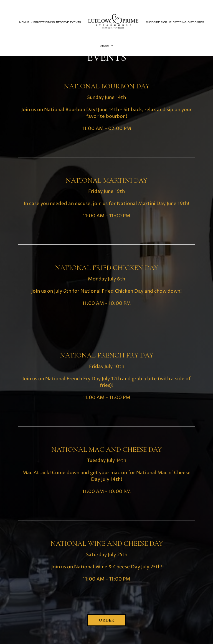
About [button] (106, 46)
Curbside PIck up (159, 22)
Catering (179, 22)
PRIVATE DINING (44, 22)
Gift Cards (196, 22)
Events (76, 22)
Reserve (63, 22)
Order (106, 620)
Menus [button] (26, 22)
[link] (113, 22)
